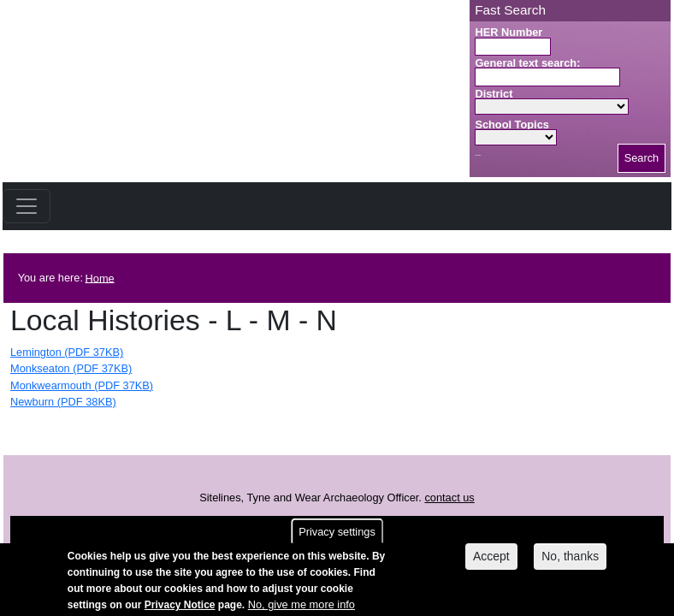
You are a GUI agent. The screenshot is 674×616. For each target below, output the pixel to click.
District (494, 94)
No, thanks (570, 561)
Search (642, 158)
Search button (478, 155)
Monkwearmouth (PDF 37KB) (82, 385)
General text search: (527, 63)
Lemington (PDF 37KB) (67, 352)
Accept (491, 561)
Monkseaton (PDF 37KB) (71, 368)
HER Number (508, 32)
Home (100, 278)
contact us (449, 498)
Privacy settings (337, 537)
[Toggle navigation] (27, 206)
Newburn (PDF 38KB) (63, 402)
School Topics (512, 124)
